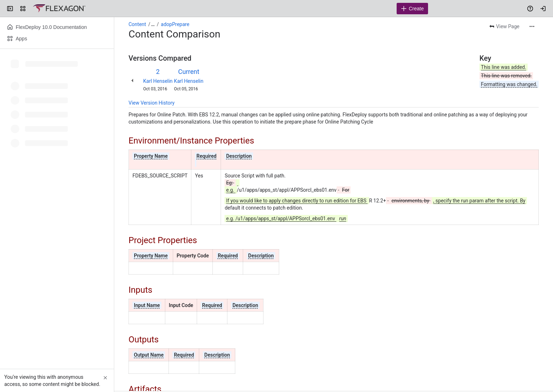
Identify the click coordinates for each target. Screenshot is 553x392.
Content (137, 24)
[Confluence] (59, 9)
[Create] (412, 9)
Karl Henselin (158, 81)
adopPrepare (175, 24)
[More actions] (532, 26)
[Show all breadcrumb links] (153, 24)
